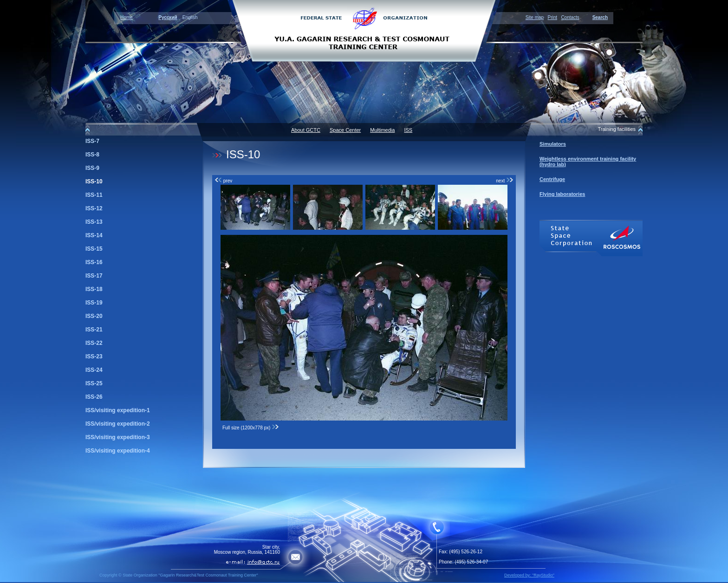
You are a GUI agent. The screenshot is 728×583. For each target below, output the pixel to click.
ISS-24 (94, 370)
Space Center (345, 130)
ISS (408, 130)
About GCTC (306, 130)
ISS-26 (94, 397)
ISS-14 (94, 235)
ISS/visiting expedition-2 (118, 424)
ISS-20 (94, 316)
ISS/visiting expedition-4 (118, 451)
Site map (535, 17)
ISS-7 (92, 141)
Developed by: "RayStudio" (529, 575)
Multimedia (382, 130)
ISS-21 (94, 330)
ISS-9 (92, 168)
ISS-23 (94, 356)
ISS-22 (94, 343)
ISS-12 (94, 208)
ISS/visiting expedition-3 (118, 437)
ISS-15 (94, 249)
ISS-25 (94, 383)
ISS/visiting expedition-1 (118, 410)
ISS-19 (94, 303)
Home (127, 17)
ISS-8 (92, 155)
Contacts (570, 17)
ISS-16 (94, 262)
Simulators (553, 144)
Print (552, 17)
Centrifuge (552, 179)
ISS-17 (94, 276)
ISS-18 (94, 289)
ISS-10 (94, 181)
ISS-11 (94, 195)
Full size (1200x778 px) (251, 428)
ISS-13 (94, 222)
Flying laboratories (562, 194)
